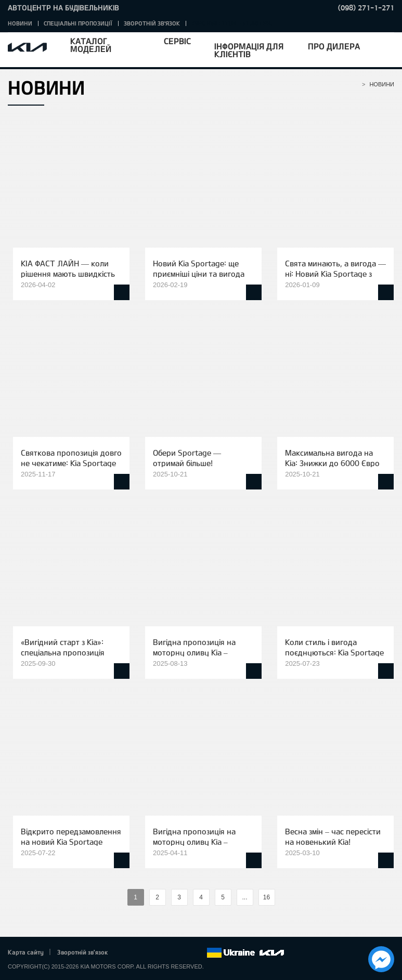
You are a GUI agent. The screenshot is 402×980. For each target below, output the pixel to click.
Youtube (170, 953)
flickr (199, 953)
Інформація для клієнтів (249, 50)
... (244, 897)
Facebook (127, 953)
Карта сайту (26, 952)
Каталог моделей (91, 45)
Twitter (141, 953)
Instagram (184, 953)
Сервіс (177, 41)
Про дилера (334, 46)
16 (267, 897)
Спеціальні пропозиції (78, 23)
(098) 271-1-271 (366, 8)
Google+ (155, 953)
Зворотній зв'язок (152, 23)
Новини (20, 23)
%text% (119, 898)
